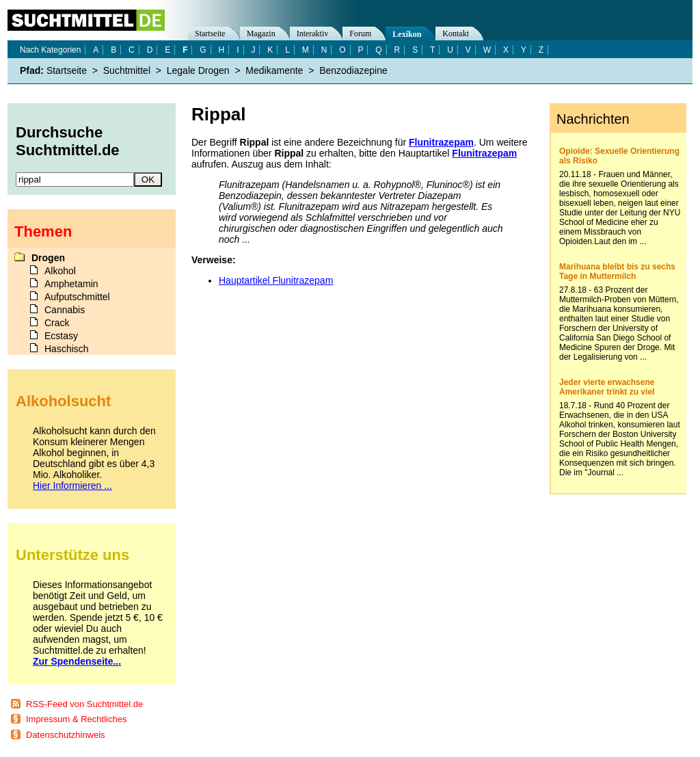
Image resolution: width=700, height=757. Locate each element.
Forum (360, 34)
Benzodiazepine (353, 70)
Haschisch (67, 349)
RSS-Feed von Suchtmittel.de (84, 704)
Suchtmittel (127, 70)
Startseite (210, 34)
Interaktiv (313, 34)
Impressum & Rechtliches (76, 719)
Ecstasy (61, 336)
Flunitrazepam (441, 142)
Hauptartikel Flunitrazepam (276, 280)
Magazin (261, 34)
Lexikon (407, 34)
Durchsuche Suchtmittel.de (68, 141)
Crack (57, 323)
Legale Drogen (198, 70)
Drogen (48, 258)
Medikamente (274, 70)
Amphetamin (71, 284)
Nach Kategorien (50, 50)
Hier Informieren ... (72, 486)
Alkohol (60, 271)
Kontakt (456, 34)
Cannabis (65, 310)
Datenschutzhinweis (66, 735)
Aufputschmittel (77, 297)
